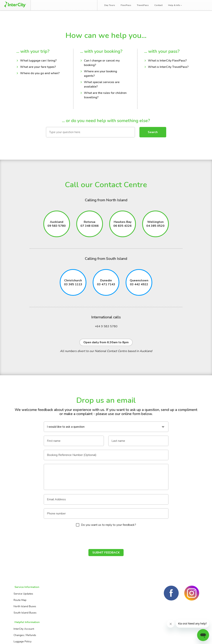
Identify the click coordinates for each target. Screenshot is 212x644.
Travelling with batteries (62, 613)
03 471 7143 (106, 286)
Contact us (89, 601)
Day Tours (111, 5)
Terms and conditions (170, 637)
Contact (160, 5)
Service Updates (23, 594)
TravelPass (144, 5)
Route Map (19, 601)
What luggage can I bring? (38, 61)
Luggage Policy (56, 607)
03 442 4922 (139, 286)
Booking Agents (91, 594)
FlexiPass (127, 5)
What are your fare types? (38, 68)
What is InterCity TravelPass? (168, 68)
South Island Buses (24, 613)
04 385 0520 (155, 227)
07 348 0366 (90, 227)
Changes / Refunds (59, 601)
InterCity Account (58, 594)
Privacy (195, 637)
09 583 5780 (57, 227)
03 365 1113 (73, 286)
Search (153, 133)
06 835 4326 (122, 227)
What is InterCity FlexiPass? (167, 61)
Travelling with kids (59, 620)
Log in (202, 5)
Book (43, 5)
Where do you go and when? (40, 74)
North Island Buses (24, 607)
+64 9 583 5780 (106, 328)
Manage (60, 5)
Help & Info (176, 5)
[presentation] (106, 539)
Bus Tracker (82, 5)
